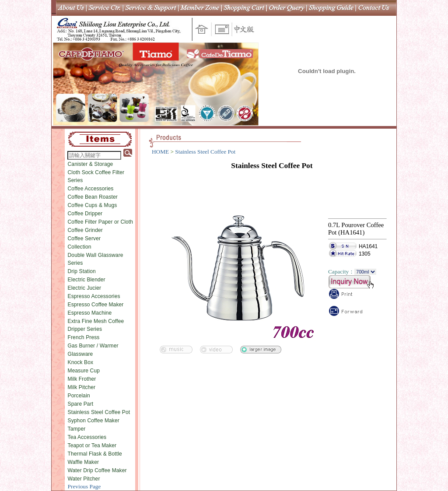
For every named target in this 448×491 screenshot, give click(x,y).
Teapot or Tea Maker (92, 445)
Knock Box (81, 362)
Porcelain (79, 396)
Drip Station (82, 271)
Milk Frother (82, 379)
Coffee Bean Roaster (93, 197)
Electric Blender (87, 280)
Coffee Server (84, 238)
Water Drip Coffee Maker (97, 470)
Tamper (77, 429)
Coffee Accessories (91, 189)
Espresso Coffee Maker (96, 305)
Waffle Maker (84, 462)
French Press (84, 337)
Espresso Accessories (94, 296)
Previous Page (84, 486)
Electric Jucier (85, 288)
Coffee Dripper (85, 214)
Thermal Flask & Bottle (95, 454)
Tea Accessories (87, 437)
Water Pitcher (84, 479)
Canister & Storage (91, 164)
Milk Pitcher (82, 387)
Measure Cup (84, 371)
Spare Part (81, 404)
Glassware (80, 354)
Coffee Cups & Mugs (93, 205)
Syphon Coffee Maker (94, 421)
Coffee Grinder (85, 230)
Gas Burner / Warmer (93, 346)
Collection (80, 247)
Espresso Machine (90, 313)
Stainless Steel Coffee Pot (99, 412)
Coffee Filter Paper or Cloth (101, 222)
